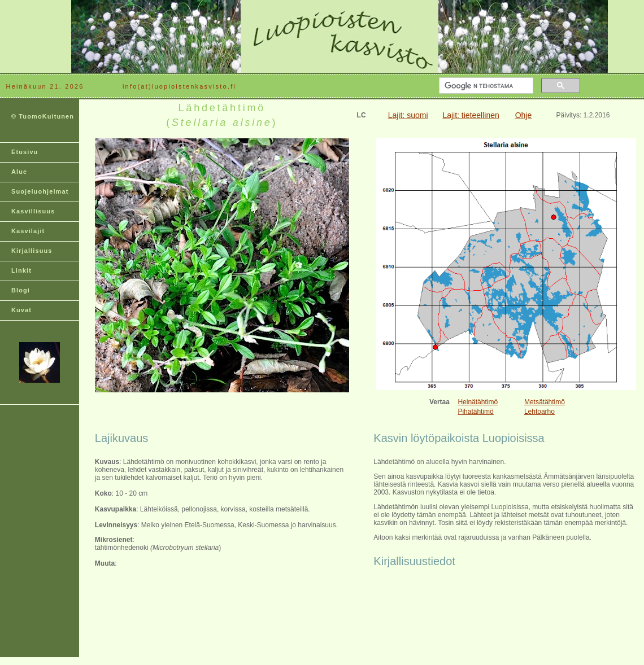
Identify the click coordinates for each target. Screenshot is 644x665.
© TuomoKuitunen (43, 116)
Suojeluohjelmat (40, 191)
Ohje (524, 115)
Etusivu (25, 152)
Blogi (21, 290)
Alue (19, 172)
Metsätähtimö (545, 402)
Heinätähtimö (478, 402)
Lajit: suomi (408, 115)
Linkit (21, 270)
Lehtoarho (539, 412)
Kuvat (21, 310)
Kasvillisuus (33, 211)
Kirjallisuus (32, 251)
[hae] (485, 86)
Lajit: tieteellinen (471, 115)
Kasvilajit (28, 231)
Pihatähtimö (475, 412)
